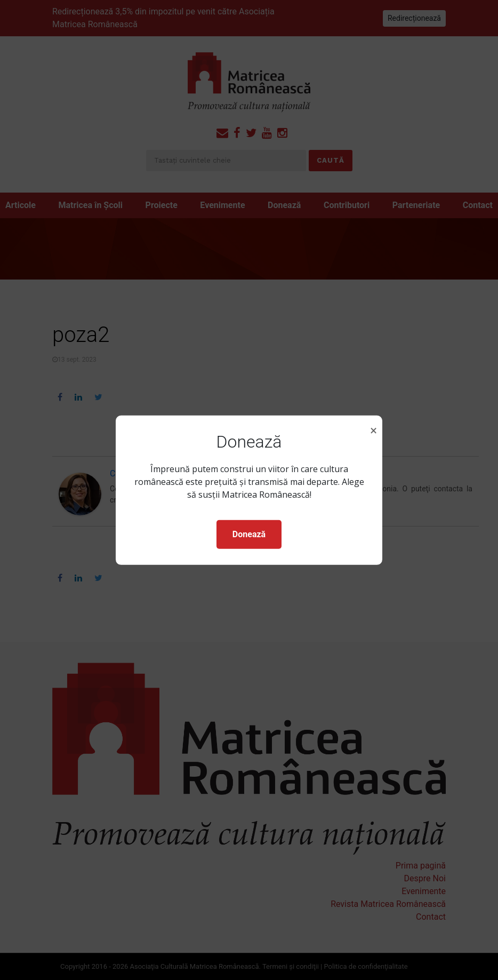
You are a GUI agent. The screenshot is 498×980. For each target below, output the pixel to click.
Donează (249, 534)
